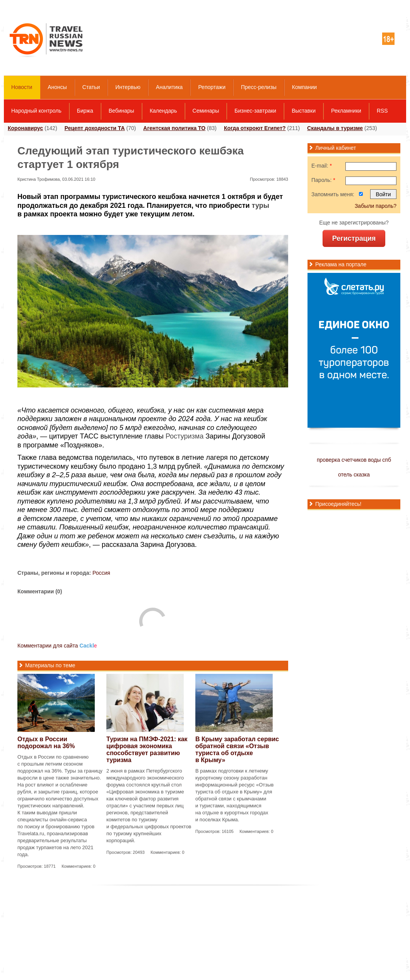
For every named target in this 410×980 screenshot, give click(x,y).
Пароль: (323, 180)
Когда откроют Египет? (255, 128)
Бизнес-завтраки (255, 111)
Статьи (91, 87)
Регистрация (354, 238)
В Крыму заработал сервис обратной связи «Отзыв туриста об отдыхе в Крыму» (237, 750)
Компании (304, 87)
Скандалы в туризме (335, 128)
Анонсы (57, 87)
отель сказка (354, 475)
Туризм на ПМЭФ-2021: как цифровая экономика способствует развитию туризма (147, 750)
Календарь (163, 111)
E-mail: (322, 166)
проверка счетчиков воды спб (354, 460)
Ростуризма (184, 436)
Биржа (85, 111)
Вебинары (121, 111)
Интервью (128, 87)
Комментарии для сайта (57, 646)
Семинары (206, 111)
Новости (22, 87)
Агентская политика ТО (174, 128)
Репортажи (212, 87)
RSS (382, 111)
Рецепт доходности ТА (95, 128)
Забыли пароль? (376, 206)
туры (261, 206)
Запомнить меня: (333, 194)
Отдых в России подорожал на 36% (46, 743)
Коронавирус (25, 128)
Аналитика (169, 87)
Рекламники (346, 111)
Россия (101, 573)
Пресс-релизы (259, 87)
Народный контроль (36, 111)
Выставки (304, 111)
